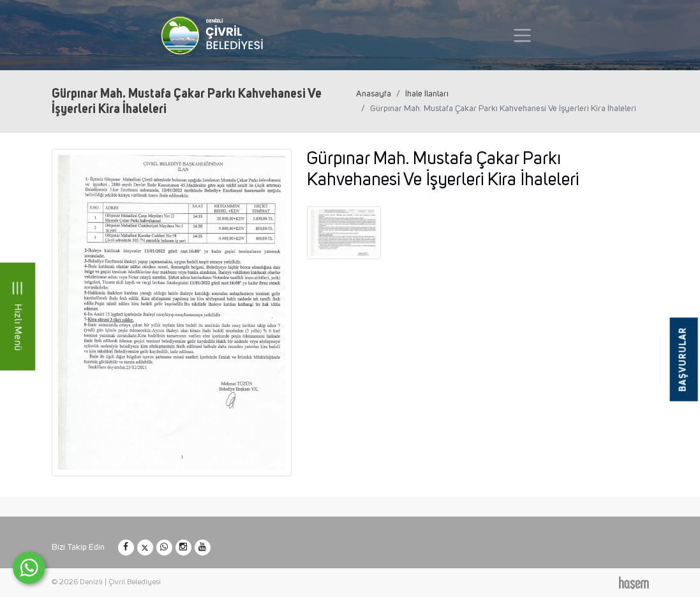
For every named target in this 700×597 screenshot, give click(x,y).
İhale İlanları (427, 94)
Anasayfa (374, 94)
